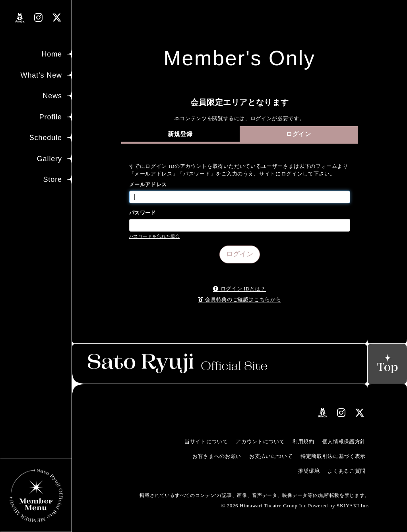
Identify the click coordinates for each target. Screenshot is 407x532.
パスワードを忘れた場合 (155, 236)
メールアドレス (148, 184)
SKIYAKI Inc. (353, 506)
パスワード (143, 213)
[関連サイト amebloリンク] (20, 18)
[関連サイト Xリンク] (57, 18)
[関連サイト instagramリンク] (39, 18)
